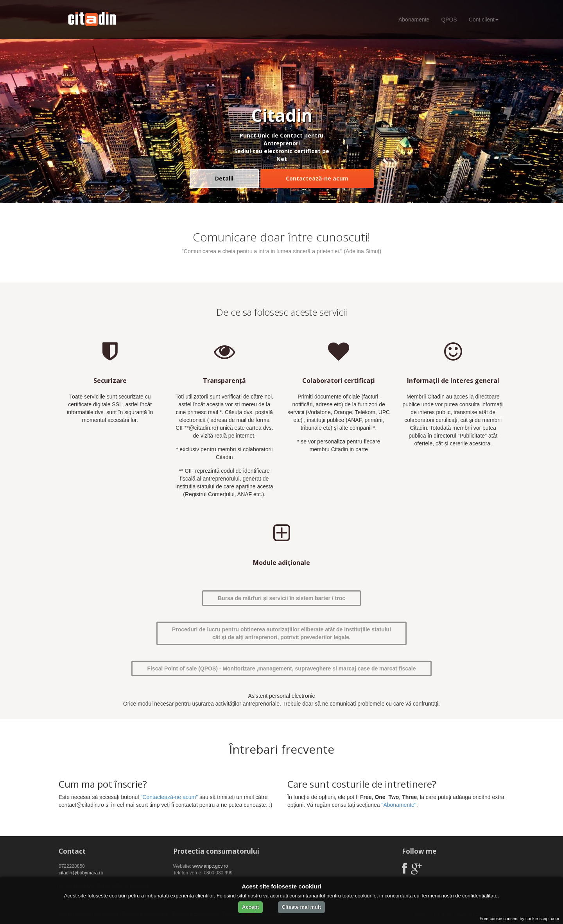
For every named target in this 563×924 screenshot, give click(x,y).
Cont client (484, 20)
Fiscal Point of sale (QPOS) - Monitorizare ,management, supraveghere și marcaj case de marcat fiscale (281, 668)
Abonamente (414, 20)
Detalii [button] (224, 178)
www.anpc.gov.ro (210, 866)
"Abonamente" (399, 805)
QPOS (449, 20)
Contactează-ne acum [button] (317, 178)
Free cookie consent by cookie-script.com (519, 919)
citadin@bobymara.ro (81, 873)
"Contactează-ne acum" (169, 797)
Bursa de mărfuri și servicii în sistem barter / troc (281, 598)
